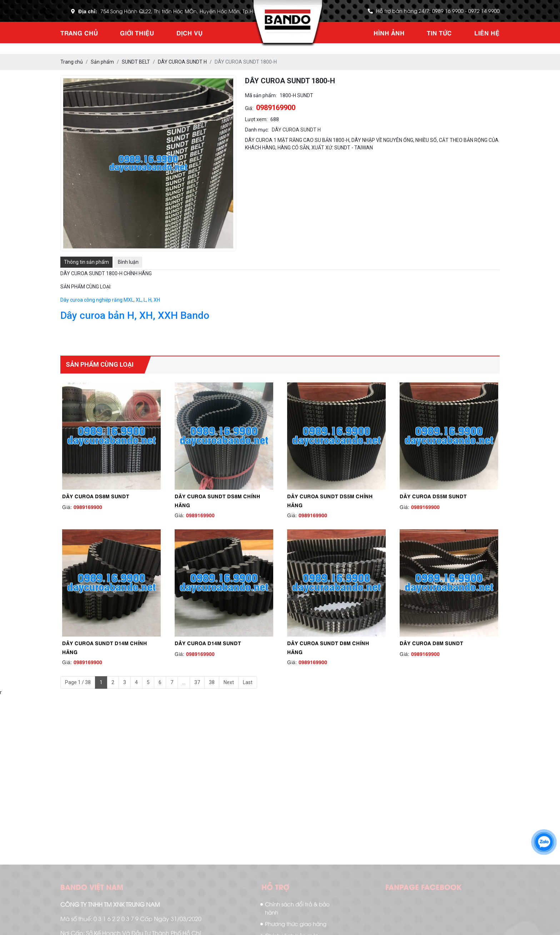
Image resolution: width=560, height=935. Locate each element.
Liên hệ (487, 33)
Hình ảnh (389, 33)
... (184, 682)
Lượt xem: (256, 119)
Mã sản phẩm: (261, 95)
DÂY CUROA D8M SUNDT (431, 643)
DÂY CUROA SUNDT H (296, 130)
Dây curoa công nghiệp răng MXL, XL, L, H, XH (110, 300)
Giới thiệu (137, 33)
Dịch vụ (189, 33)
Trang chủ (79, 33)
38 (212, 682)
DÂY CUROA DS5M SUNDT (433, 496)
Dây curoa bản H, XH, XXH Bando (135, 315)
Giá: (249, 108)
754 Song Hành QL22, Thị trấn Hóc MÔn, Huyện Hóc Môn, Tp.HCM (181, 11)
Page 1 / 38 (78, 682)
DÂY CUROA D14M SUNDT (208, 643)
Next (229, 682)
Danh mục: (257, 130)
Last (248, 682)
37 (197, 682)
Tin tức (439, 33)
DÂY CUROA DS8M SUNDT (96, 496)
